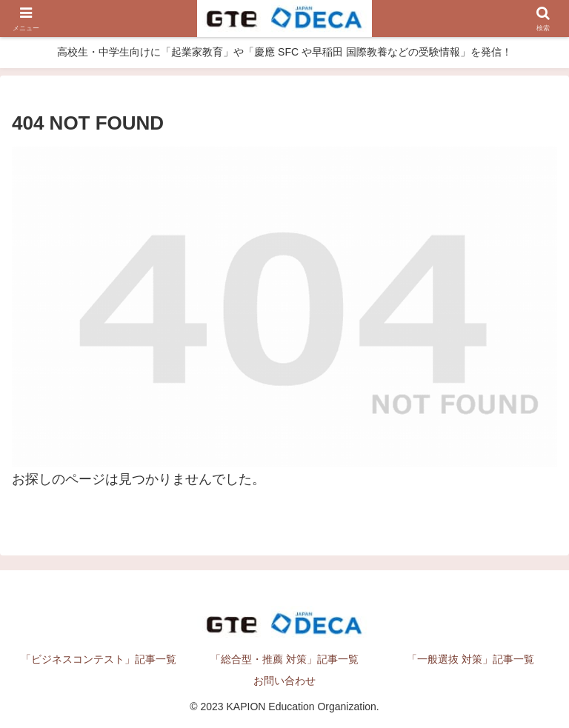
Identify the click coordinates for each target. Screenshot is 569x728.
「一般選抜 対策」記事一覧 (470, 659)
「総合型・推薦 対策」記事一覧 (284, 659)
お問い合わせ (284, 681)
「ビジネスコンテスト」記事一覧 (99, 659)
